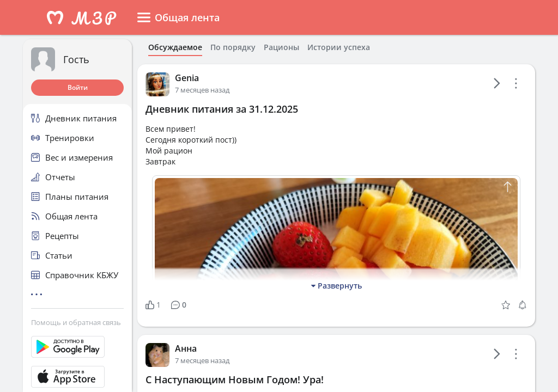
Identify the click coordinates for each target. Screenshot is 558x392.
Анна (186, 348)
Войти (78, 87)
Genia (187, 78)
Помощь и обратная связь (76, 322)
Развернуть (336, 286)
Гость (76, 59)
